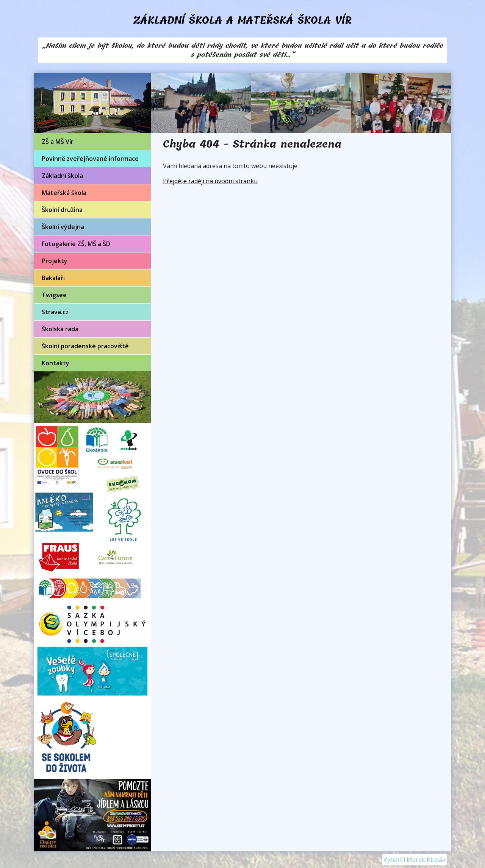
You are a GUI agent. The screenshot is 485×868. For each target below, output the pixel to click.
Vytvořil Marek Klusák (415, 860)
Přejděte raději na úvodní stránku (210, 181)
